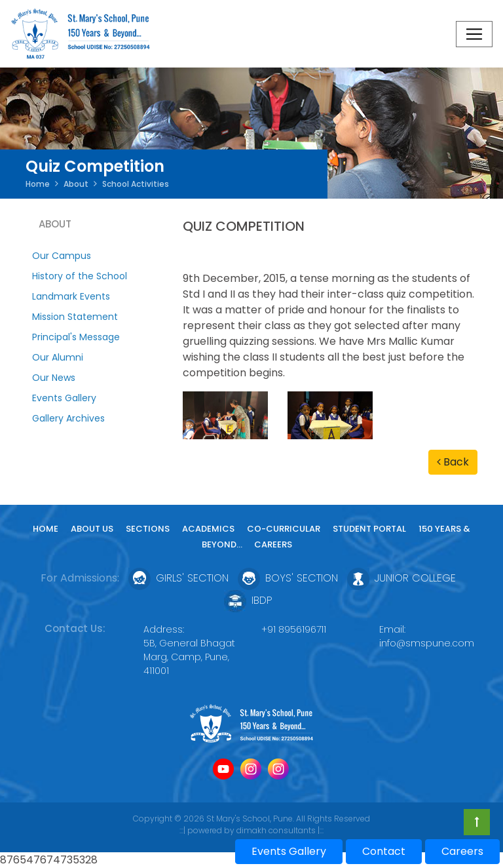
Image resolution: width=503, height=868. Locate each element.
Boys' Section (288, 578)
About (76, 184)
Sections (148, 529)
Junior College (401, 578)
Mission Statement (75, 317)
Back (453, 462)
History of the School (80, 276)
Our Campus (62, 256)
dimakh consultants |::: (280, 830)
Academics (208, 529)
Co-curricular (284, 529)
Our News (54, 378)
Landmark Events (71, 296)
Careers (273, 544)
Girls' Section (178, 578)
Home (38, 184)
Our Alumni (58, 357)
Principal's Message (76, 337)
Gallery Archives (68, 418)
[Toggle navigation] (474, 34)
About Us (92, 529)
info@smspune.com (427, 643)
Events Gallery (64, 398)
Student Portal (369, 529)
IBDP (248, 600)
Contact (384, 851)
